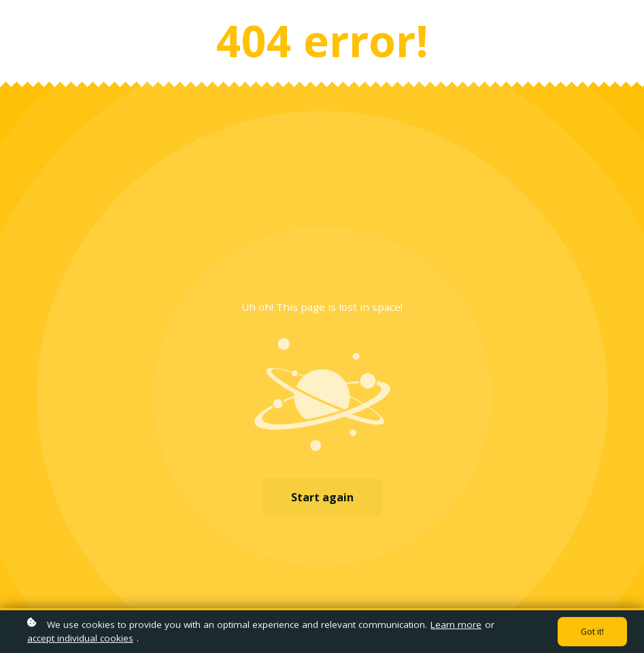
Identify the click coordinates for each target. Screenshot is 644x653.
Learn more (456, 626)
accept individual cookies (80, 639)
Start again (322, 497)
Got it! (592, 633)
